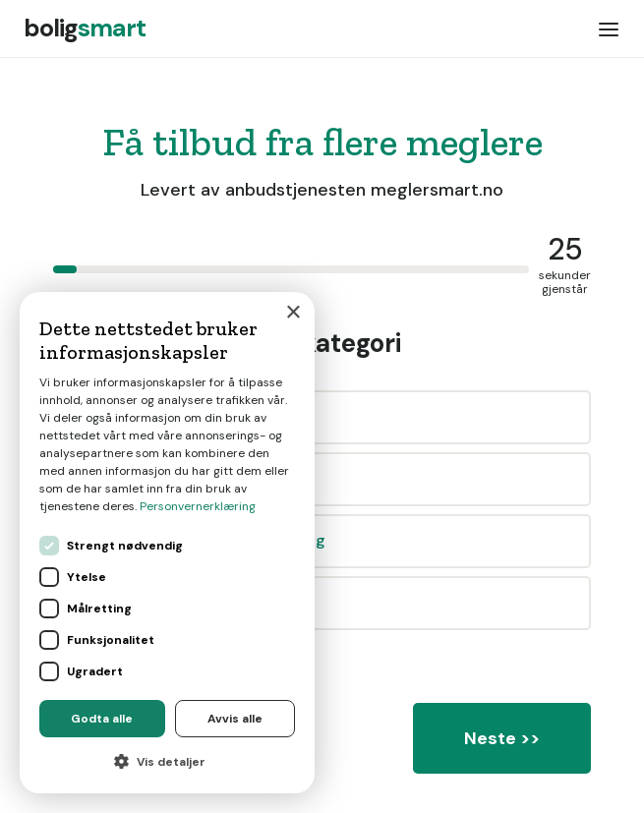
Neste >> (502, 738)
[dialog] (167, 543)
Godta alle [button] (102, 719)
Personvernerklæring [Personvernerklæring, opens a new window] (198, 506)
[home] (85, 29)
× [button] (293, 313)
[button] (609, 29)
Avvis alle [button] (235, 719)
